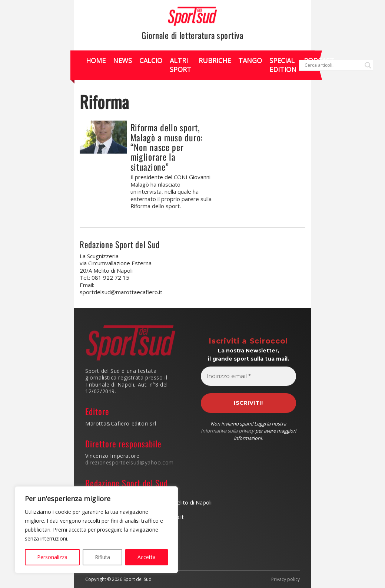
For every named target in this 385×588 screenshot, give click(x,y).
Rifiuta (102, 557)
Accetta (147, 557)
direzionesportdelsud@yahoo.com (130, 462)
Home (96, 60)
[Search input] (333, 65)
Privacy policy (286, 579)
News (122, 60)
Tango (250, 60)
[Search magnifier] (368, 65)
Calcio (151, 60)
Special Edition (283, 65)
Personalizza (52, 557)
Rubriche (215, 60)
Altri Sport (180, 65)
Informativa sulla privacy (228, 431)
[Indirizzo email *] (249, 376)
